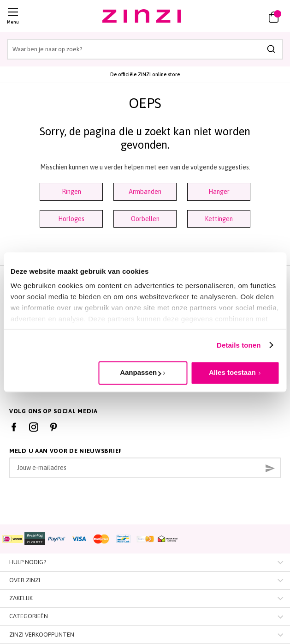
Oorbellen (145, 219)
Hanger (219, 192)
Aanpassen (140, 372)
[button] (247, 16)
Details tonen (239, 345)
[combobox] (145, 49)
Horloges (71, 219)
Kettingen (219, 219)
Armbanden (145, 192)
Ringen (71, 192)
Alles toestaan (232, 372)
